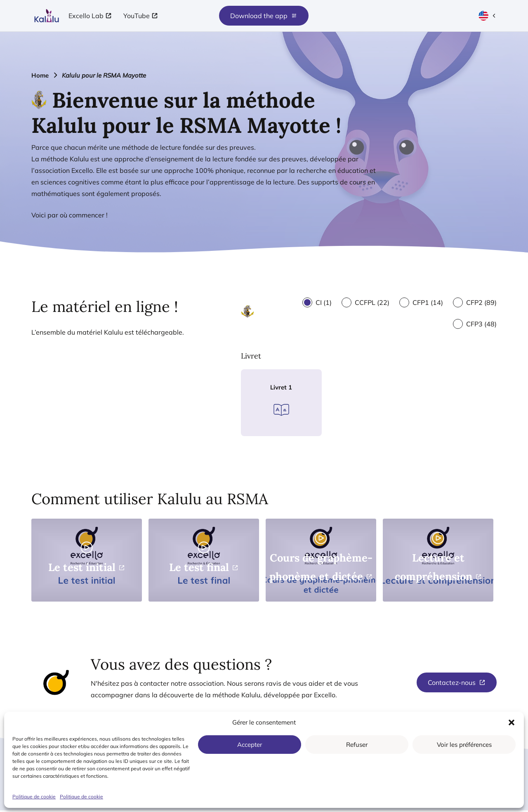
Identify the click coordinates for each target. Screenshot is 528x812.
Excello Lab (86, 16)
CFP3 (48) (481, 324)
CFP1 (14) (428, 302)
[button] (511, 722)
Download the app (264, 16)
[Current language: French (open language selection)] (488, 16)
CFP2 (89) (481, 302)
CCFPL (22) (372, 302)
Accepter (250, 745)
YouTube (137, 16)
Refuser (357, 745)
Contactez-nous (452, 684)
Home (40, 75)
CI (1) (324, 302)
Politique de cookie (34, 797)
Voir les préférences (464, 745)
